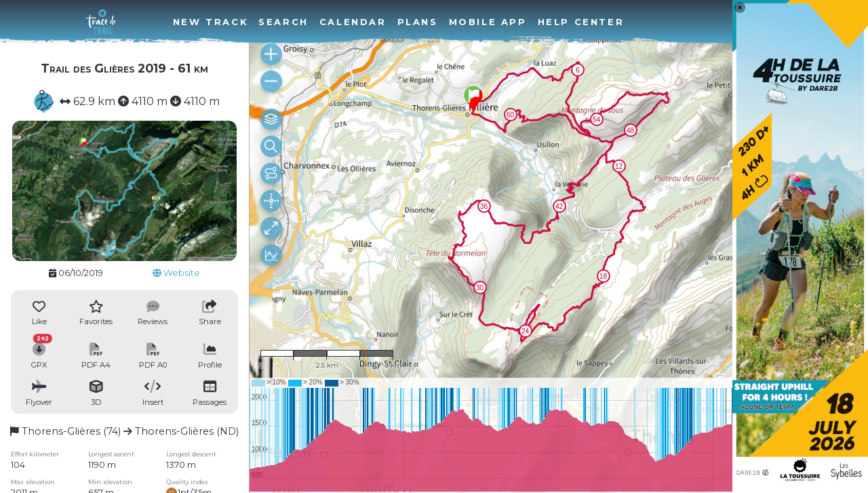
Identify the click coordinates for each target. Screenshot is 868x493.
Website (176, 273)
